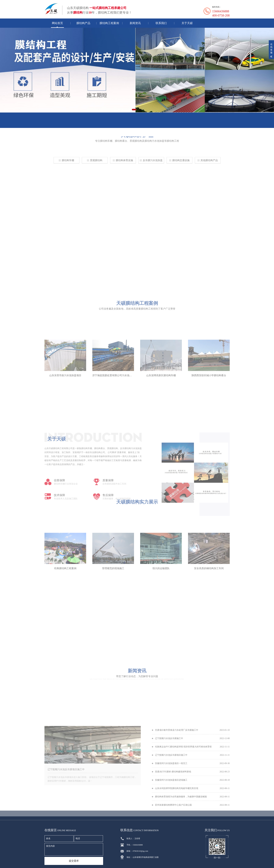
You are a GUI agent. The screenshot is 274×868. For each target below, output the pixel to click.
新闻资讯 (135, 23)
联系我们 (161, 23)
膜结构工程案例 (109, 23)
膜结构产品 (83, 23)
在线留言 (55, 123)
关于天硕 (187, 23)
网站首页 (57, 23)
